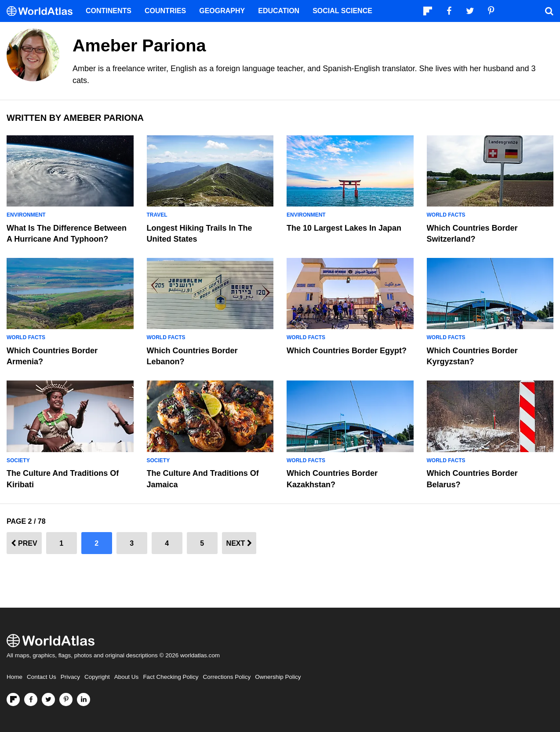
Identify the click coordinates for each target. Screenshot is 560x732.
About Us (127, 677)
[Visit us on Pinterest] (66, 699)
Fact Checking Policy (171, 677)
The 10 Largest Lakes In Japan (344, 228)
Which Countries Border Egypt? (347, 351)
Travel (157, 215)
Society (18, 460)
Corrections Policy (227, 677)
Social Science (342, 11)
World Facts (446, 215)
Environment (26, 215)
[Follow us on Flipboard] (13, 699)
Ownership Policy (278, 677)
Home (15, 677)
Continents (109, 11)
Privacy (70, 677)
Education (279, 11)
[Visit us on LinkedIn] (84, 699)
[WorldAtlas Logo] (43, 11)
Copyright (97, 677)
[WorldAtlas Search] (549, 11)
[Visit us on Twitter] (48, 699)
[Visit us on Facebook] (31, 699)
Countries (165, 11)
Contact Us (42, 677)
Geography (222, 11)
